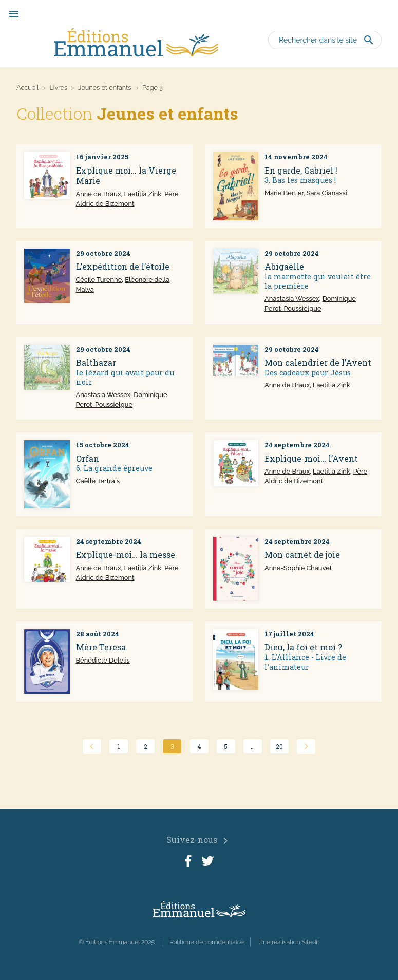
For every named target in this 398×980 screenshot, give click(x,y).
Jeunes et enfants (105, 88)
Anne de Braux (99, 194)
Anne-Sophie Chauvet (298, 568)
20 (279, 746)
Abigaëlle (284, 266)
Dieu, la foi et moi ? (303, 647)
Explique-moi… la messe (126, 554)
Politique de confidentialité (207, 942)
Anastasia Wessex (292, 299)
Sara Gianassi (327, 193)
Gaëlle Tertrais (98, 481)
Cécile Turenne (99, 280)
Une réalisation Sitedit (289, 942)
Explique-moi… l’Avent (311, 458)
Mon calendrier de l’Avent (318, 362)
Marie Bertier (284, 193)
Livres (58, 88)
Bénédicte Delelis (103, 660)
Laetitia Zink (143, 194)
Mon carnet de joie (302, 554)
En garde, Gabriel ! (301, 170)
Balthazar (96, 362)
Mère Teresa (101, 647)
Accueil (27, 88)
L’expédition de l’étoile (123, 266)
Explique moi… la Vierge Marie (126, 176)
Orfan (88, 458)
